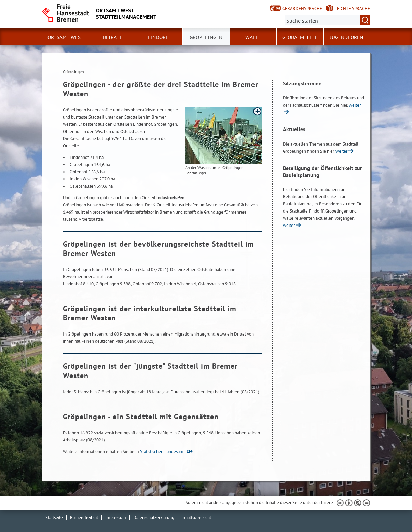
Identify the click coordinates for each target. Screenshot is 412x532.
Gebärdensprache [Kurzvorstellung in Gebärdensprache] (302, 8)
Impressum (116, 517)
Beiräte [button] (113, 37)
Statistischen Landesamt (162, 452)
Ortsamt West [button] (66, 37)
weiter (341, 151)
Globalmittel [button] (300, 37)
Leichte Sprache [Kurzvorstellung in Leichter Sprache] (352, 8)
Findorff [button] (159, 37)
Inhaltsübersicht (196, 517)
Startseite (54, 517)
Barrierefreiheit (84, 517)
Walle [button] (253, 37)
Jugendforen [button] (347, 37)
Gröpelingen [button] (206, 37)
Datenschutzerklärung (154, 517)
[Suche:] (327, 20)
